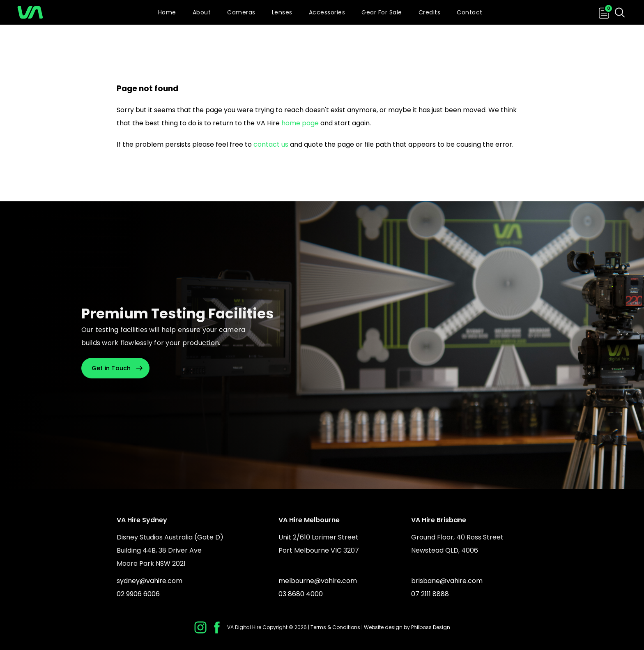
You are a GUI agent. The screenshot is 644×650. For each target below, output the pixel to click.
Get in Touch (111, 368)
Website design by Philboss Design (407, 627)
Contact (470, 12)
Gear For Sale (382, 12)
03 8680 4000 (301, 594)
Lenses (282, 12)
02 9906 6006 (138, 594)
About (202, 12)
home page (300, 123)
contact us (271, 144)
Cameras (241, 12)
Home (167, 12)
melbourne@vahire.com (318, 581)
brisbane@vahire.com (447, 581)
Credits (430, 12)
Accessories (327, 12)
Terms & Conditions (335, 627)
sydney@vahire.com (149, 581)
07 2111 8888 (430, 594)
